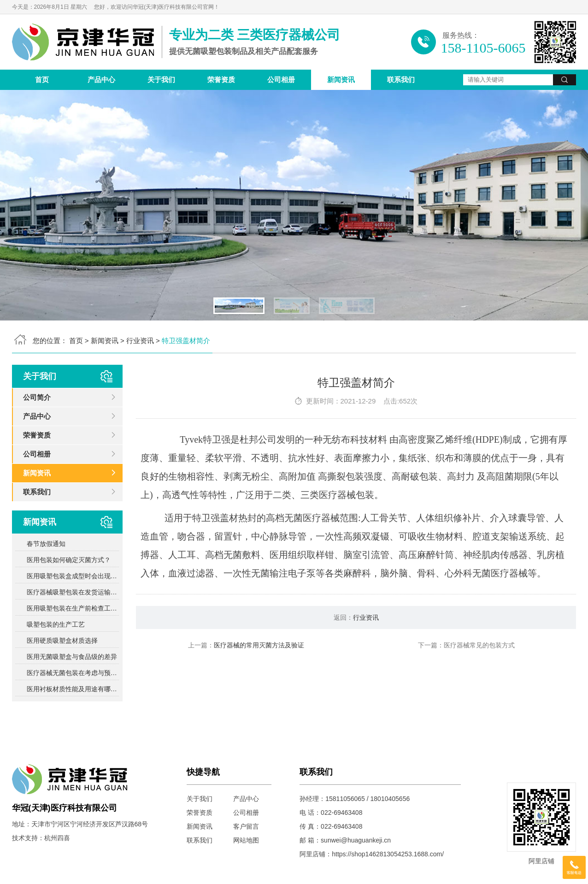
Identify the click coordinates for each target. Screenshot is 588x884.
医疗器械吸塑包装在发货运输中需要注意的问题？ (73, 592)
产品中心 (101, 80)
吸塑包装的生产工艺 (56, 624)
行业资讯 (140, 341)
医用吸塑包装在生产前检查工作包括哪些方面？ (73, 608)
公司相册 (281, 80)
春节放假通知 (46, 544)
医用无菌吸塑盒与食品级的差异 (72, 657)
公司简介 (37, 397)
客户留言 (246, 826)
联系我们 (401, 80)
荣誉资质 (221, 80)
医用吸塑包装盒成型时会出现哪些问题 (73, 576)
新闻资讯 (341, 80)
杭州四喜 (57, 838)
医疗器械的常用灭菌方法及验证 (259, 645)
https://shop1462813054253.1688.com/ (388, 854)
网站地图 (246, 840)
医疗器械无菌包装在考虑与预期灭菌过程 (73, 673)
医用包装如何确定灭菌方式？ (69, 560)
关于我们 (161, 80)
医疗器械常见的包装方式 (479, 645)
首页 (42, 80)
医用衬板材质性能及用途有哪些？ (73, 689)
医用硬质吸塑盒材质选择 (62, 641)
